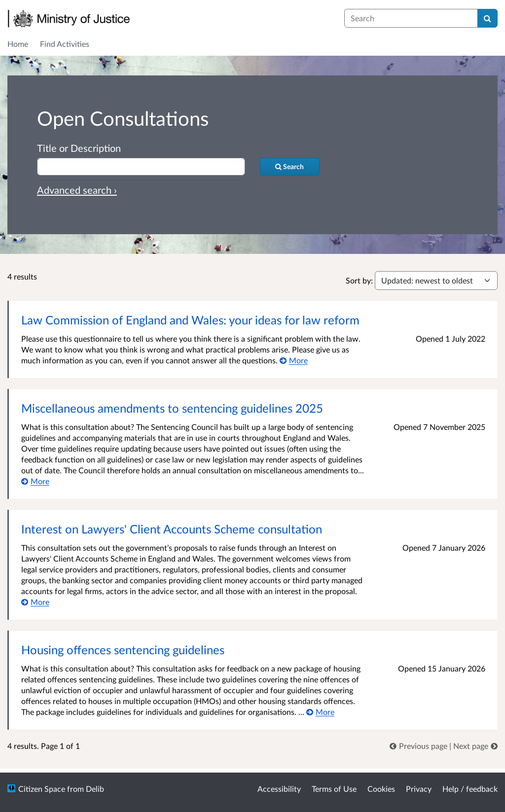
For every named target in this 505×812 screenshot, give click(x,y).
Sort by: (359, 280)
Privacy (419, 789)
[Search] (487, 18)
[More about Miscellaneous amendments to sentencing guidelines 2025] (35, 481)
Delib (95, 789)
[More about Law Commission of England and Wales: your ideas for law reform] (294, 360)
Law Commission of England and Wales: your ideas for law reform (190, 320)
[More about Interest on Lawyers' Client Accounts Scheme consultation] (35, 602)
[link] (419, 746)
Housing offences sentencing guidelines (123, 650)
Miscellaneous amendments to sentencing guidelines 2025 (172, 408)
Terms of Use (334, 789)
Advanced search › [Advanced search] (77, 190)
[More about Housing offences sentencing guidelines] (320, 712)
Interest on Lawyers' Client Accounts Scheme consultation (172, 529)
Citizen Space (42, 789)
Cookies (381, 789)
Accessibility (279, 789)
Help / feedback (470, 789)
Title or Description (79, 148)
